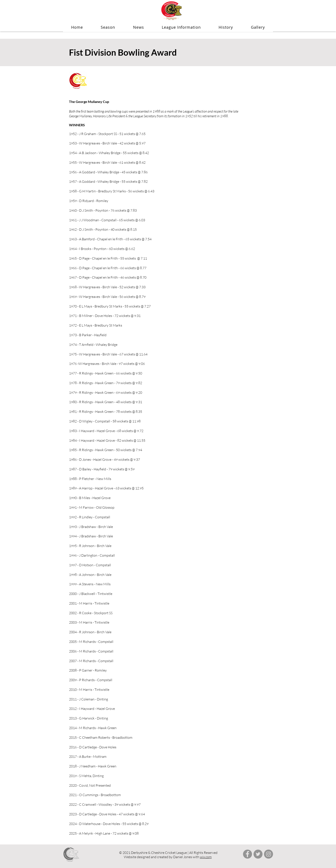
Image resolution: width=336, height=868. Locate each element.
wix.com (206, 857)
